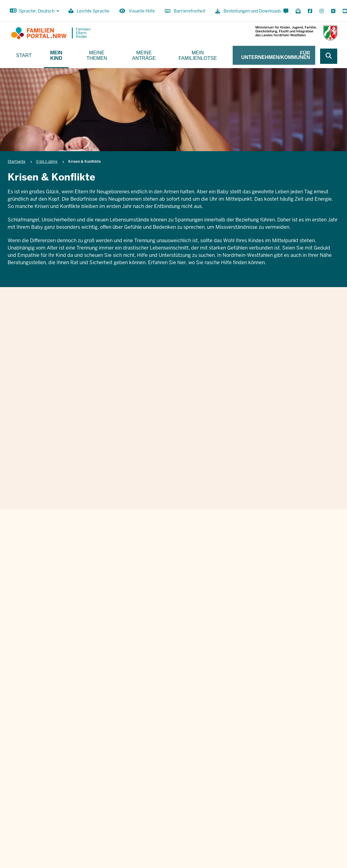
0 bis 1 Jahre (47, 162)
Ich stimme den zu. (209, 668)
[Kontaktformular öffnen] (286, 11)
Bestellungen (242, 821)
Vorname (156, 601)
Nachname (259, 601)
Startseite (17, 162)
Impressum (274, 821)
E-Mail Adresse (163, 632)
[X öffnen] (333, 11)
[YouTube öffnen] (344, 11)
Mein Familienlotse (198, 55)
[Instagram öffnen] (322, 11)
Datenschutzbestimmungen (223, 668)
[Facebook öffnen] (310, 11)
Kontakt (213, 821)
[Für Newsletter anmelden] (298, 11)
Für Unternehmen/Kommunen (276, 55)
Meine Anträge (144, 55)
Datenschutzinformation (316, 821)
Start (24, 55)
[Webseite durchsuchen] (329, 56)
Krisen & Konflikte (172, 342)
